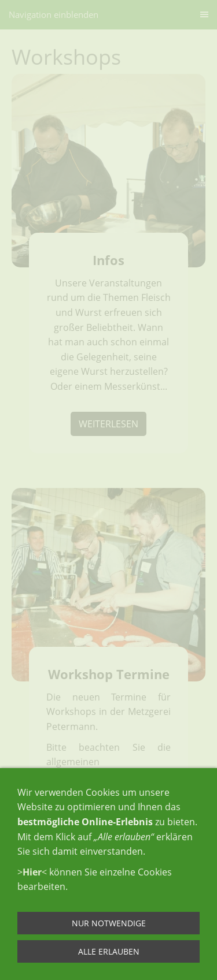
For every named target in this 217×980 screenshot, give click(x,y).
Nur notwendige (109, 923)
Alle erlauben (109, 951)
